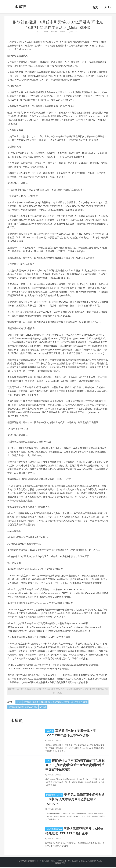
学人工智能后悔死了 (79, 702)
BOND (36, 702)
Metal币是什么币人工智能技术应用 (55, 702)
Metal (19, 702)
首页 (95, 7)
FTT (38, 32)
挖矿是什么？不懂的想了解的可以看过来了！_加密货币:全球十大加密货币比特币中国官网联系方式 (75, 765)
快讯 (107, 7)
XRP (49, 761)
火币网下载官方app (54, 829)
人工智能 (27, 702)
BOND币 (43, 707)
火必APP (50, 731)
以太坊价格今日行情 (55, 795)
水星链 (20, 7)
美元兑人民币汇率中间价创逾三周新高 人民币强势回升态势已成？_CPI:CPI (75, 799)
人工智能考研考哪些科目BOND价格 (23, 707)
